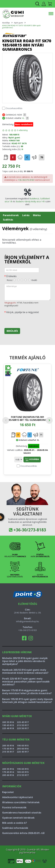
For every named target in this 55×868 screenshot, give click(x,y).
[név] (22, 270)
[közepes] (22, 280)
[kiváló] (29, 280)
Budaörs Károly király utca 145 (30, 201)
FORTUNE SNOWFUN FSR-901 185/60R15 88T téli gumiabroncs (27, 418)
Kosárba (32, 459)
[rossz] (15, 280)
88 (22, 146)
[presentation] (27, 320)
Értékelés (11, 276)
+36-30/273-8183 (26, 180)
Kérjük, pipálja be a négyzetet (23, 312)
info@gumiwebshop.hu (27, 621)
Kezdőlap (6, 23)
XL (23, 118)
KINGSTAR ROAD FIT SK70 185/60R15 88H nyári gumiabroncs (21, 26)
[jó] (26, 280)
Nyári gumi (18, 23)
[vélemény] (27, 292)
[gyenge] (18, 280)
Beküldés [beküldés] (12, 331)
